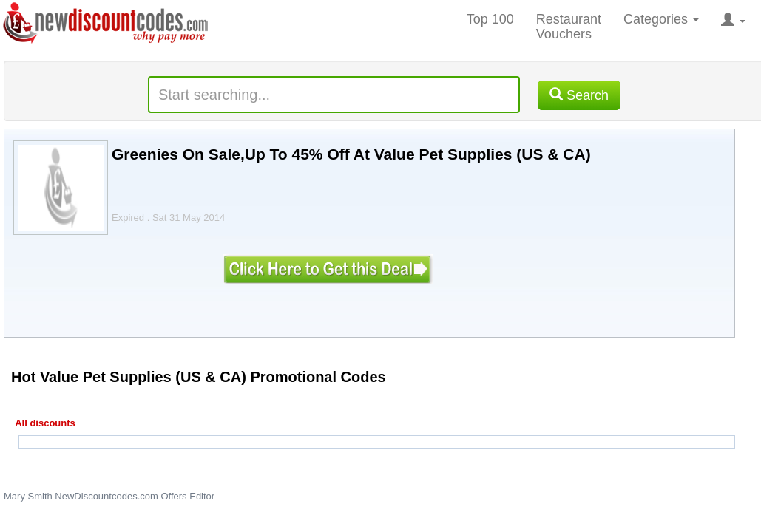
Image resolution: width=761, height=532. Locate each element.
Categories (661, 19)
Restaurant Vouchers (569, 27)
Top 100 (490, 19)
